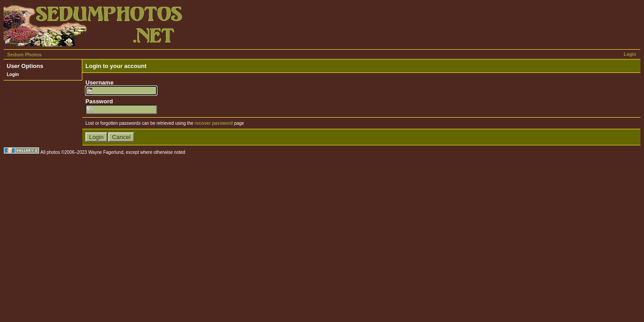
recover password (214, 123)
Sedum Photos (24, 55)
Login (630, 54)
